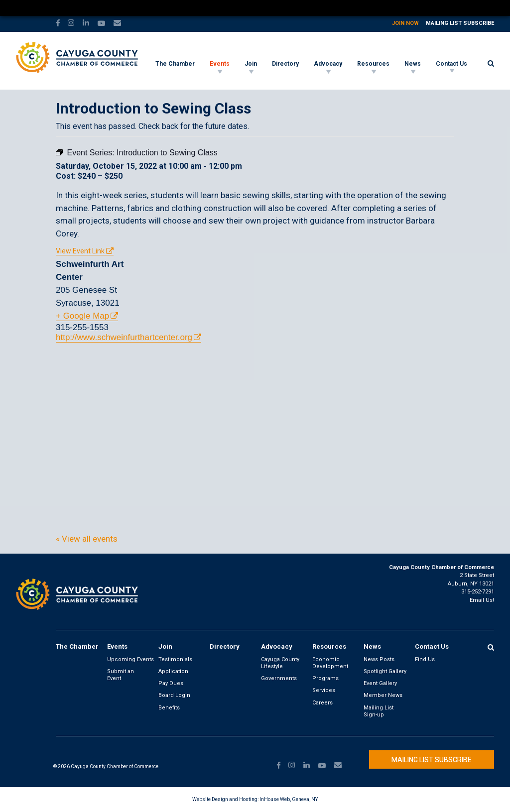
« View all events (87, 539)
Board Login (174, 695)
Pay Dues (171, 683)
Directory (285, 64)
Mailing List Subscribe (460, 23)
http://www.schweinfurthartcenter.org (124, 337)
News (413, 64)
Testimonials (175, 659)
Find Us (425, 659)
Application (173, 671)
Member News (383, 695)
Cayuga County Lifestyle (280, 663)
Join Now (405, 23)
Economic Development (330, 663)
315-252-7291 (478, 592)
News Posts (379, 659)
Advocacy (328, 64)
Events (220, 64)
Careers (322, 703)
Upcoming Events (130, 659)
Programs (325, 678)
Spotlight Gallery (385, 671)
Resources (373, 64)
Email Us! (482, 600)
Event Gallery (380, 683)
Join (251, 64)
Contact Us (451, 64)
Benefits (169, 708)
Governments (279, 678)
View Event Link (80, 251)
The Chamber (175, 64)
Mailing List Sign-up (379, 711)
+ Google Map (82, 316)
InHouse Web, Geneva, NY (289, 799)
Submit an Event (121, 675)
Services (324, 690)
